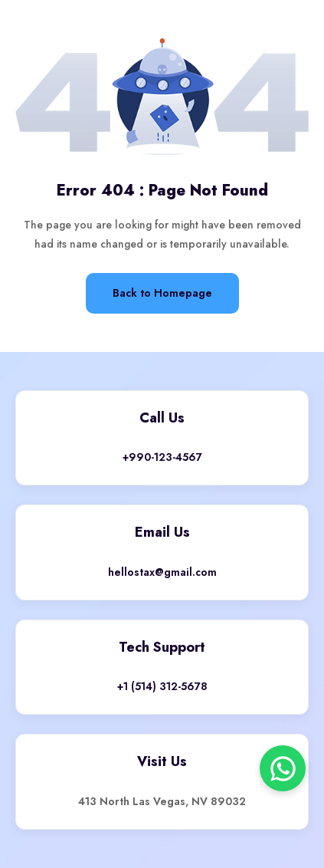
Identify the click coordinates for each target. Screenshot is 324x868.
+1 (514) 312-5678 (162, 686)
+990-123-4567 (162, 457)
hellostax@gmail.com (162, 572)
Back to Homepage (162, 293)
